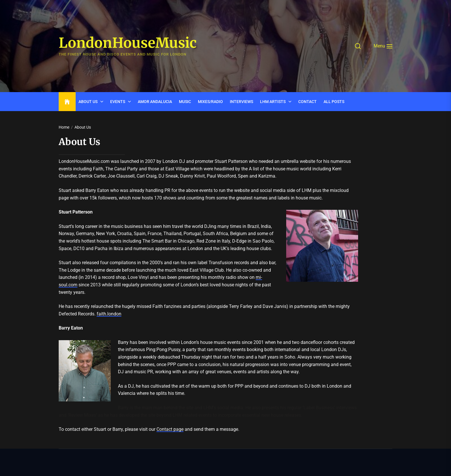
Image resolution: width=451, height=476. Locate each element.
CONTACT (307, 102)
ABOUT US (88, 102)
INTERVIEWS (241, 102)
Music (185, 102)
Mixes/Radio (210, 102)
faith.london (109, 314)
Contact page (170, 429)
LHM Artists (273, 102)
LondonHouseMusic (128, 43)
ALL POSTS (334, 102)
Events (118, 102)
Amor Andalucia (155, 102)
